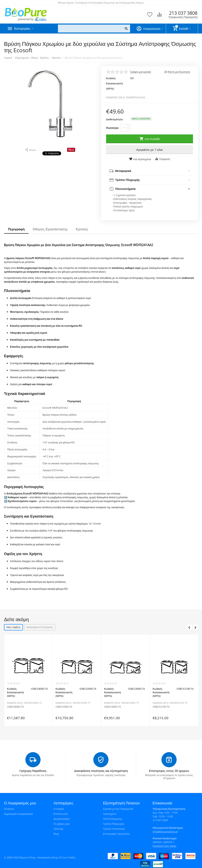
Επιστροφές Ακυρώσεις (117, 833)
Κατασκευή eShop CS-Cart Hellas (56, 857)
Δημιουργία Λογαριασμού (19, 813)
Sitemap (58, 828)
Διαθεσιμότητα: (115, 119)
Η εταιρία (59, 808)
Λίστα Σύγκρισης (113, 818)
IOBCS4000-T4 (15, 707)
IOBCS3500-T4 (64, 707)
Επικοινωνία (61, 813)
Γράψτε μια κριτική (141, 72)
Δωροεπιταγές (62, 818)
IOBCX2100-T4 (161, 707)
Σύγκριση (162, 159)
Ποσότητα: (112, 128)
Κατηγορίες (23, 29)
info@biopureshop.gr (165, 831)
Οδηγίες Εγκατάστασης (50, 229)
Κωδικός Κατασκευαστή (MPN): (114, 83)
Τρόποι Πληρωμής (114, 823)
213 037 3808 (183, 13)
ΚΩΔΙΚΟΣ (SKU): (116, 97)
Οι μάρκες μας (62, 823)
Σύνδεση (9, 808)
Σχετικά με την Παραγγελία (118, 808)
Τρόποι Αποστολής (114, 828)
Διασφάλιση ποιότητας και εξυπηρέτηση (101, 770)
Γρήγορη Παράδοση (33, 770)
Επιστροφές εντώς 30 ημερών (169, 770)
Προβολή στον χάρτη (165, 845)
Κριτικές (82, 229)
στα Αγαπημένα (140, 159)
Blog (56, 833)
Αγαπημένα (110, 813)
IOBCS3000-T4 (112, 707)
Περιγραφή (16, 229)
